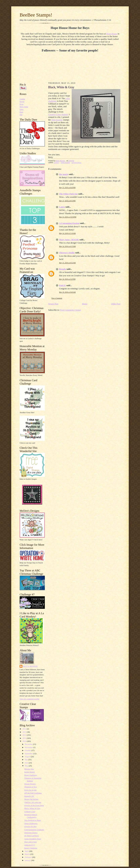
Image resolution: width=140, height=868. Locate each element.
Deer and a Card (30, 842)
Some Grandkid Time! (33, 839)
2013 (25, 732)
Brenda (63, 269)
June (27, 763)
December (29, 744)
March (28, 854)
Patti (21, 112)
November (29, 747)
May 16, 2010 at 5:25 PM (67, 279)
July (27, 760)
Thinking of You (31, 787)
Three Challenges (31, 823)
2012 (25, 735)
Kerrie (22, 101)
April (27, 851)
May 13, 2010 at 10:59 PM (68, 217)
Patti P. (62, 285)
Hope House (112, 34)
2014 (25, 729)
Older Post (116, 304)
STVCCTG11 (77, 163)
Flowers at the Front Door (34, 805)
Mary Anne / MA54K (69, 240)
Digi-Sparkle (57, 120)
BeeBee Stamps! (36, 15)
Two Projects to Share (33, 820)
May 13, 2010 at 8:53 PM (67, 201)
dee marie (64, 174)
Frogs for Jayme (30, 790)
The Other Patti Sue (68, 194)
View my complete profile (29, 699)
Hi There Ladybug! (32, 836)
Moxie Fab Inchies (31, 799)
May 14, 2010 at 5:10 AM (67, 233)
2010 (25, 741)
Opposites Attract (31, 833)
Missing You (29, 769)
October (28, 750)
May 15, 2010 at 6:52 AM (67, 263)
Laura (62, 207)
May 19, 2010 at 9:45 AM (67, 292)
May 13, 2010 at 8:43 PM (67, 188)
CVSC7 (57, 163)
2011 (25, 738)
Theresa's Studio (67, 253)
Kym (21, 104)
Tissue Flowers (30, 784)
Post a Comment (57, 298)
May (27, 766)
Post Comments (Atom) (71, 310)
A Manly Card (30, 812)
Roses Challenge (31, 775)
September (29, 754)
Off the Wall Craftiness (33, 793)
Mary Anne (24, 107)
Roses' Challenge (31, 848)
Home (85, 304)
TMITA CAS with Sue (33, 802)
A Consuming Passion (69, 223)
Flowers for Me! (30, 826)
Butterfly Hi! (29, 796)
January (28, 860)
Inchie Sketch (29, 772)
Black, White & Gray (32, 808)
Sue (21, 114)
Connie (22, 99)
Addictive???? (30, 845)
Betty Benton (30, 666)
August (28, 757)
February (28, 857)
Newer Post (53, 304)
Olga (21, 109)
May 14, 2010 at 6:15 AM (67, 246)
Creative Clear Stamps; (58, 114)
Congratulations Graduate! (34, 830)
